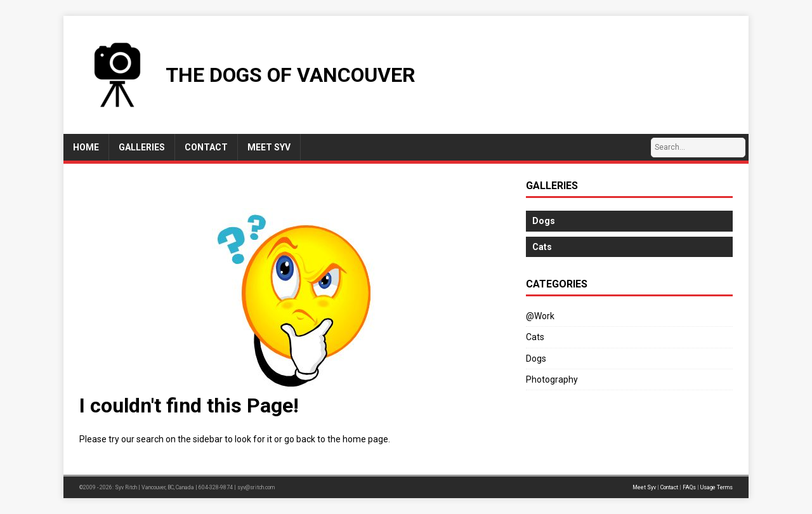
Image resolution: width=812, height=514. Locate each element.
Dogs (536, 359)
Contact (669, 487)
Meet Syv (644, 487)
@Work (540, 316)
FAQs (689, 487)
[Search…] (698, 148)
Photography (552, 379)
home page (365, 439)
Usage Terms (717, 487)
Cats (535, 337)
